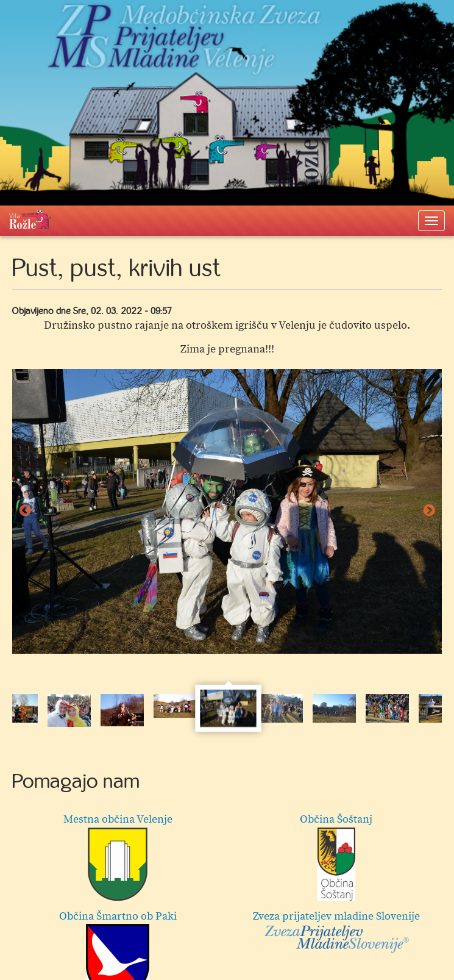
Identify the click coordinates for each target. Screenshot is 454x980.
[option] (227, 511)
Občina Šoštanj (336, 857)
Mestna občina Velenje (118, 857)
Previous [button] (25, 511)
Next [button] (429, 511)
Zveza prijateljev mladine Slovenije (336, 932)
